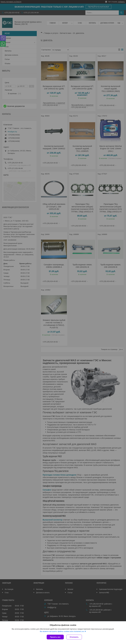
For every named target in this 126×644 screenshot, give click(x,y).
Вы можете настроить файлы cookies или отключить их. (62, 631)
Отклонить (74, 637)
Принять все (55, 637)
